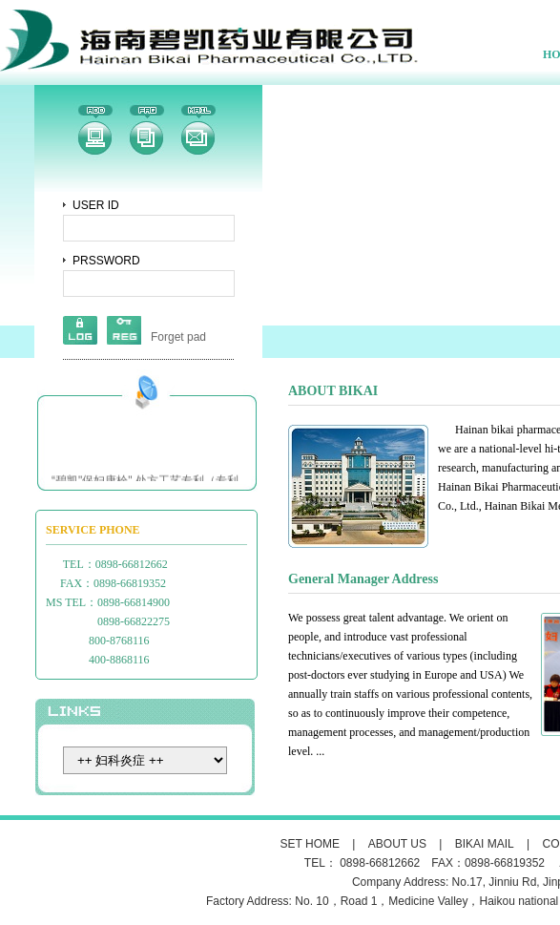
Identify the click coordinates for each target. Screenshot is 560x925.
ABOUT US (397, 844)
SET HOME (310, 844)
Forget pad (178, 337)
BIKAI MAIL (485, 844)
